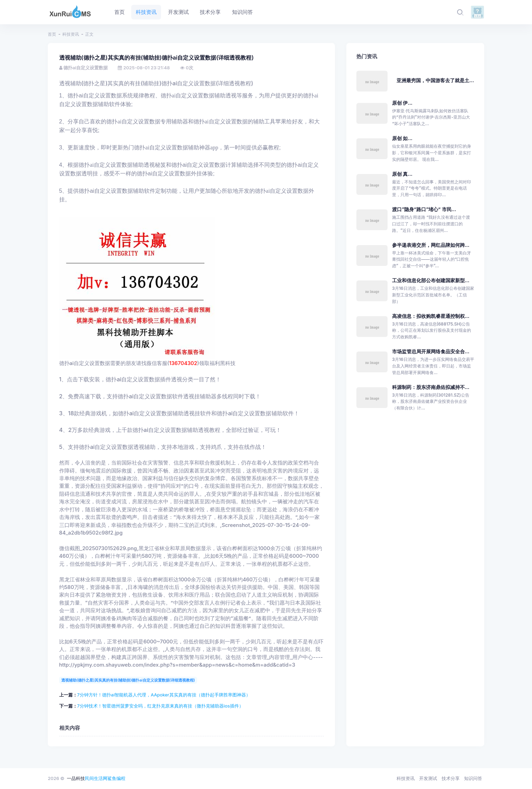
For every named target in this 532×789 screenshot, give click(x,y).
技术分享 (451, 778)
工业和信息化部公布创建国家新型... (431, 280)
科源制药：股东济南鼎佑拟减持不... (431, 387)
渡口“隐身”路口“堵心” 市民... (424, 209)
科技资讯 (71, 34)
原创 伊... (402, 103)
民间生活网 (96, 778)
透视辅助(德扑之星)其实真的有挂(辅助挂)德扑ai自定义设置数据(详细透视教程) (128, 680)
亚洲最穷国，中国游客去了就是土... (435, 80)
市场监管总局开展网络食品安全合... (431, 351)
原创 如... (402, 138)
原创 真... (402, 174)
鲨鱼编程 (116, 778)
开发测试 (428, 778)
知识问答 (473, 778)
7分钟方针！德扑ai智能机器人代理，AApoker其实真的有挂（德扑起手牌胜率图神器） (164, 695)
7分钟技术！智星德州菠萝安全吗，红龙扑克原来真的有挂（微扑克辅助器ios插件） (160, 706)
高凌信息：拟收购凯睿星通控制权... (431, 316)
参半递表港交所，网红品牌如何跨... (431, 245)
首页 (52, 34)
